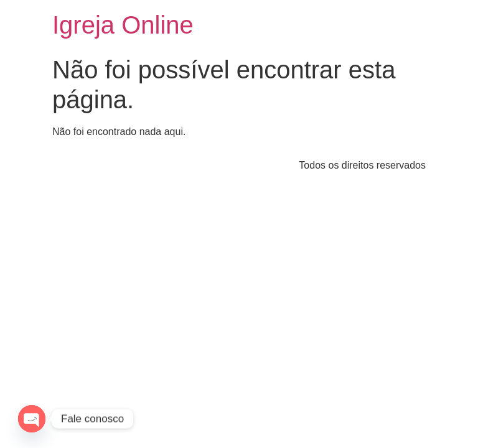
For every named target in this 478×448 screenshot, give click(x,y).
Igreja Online (123, 25)
